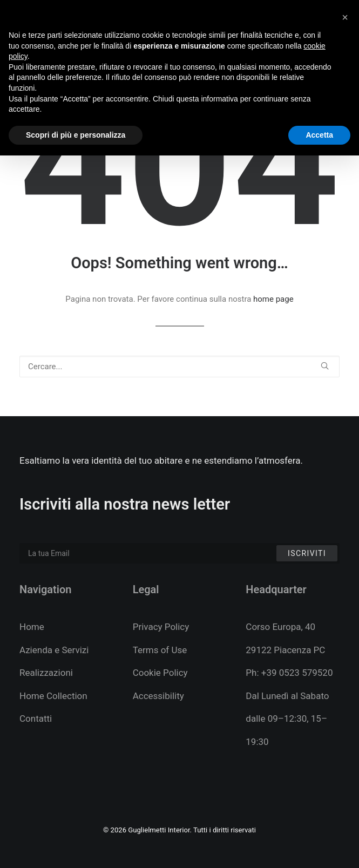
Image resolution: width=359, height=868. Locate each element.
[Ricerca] (179, 367)
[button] (325, 366)
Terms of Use (160, 650)
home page (273, 299)
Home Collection (53, 696)
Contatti (36, 718)
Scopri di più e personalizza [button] (76, 135)
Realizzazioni (46, 673)
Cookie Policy (160, 673)
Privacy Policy (161, 627)
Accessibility (158, 696)
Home (32, 627)
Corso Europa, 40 (280, 627)
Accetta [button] (319, 135)
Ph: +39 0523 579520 (289, 673)
